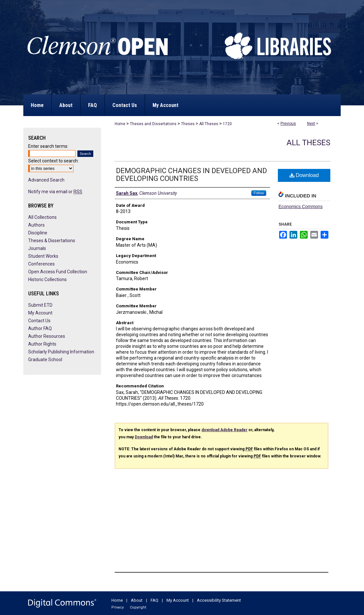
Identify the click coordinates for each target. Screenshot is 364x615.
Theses (188, 124)
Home (120, 124)
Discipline (38, 233)
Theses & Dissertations (52, 241)
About (137, 600)
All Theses (209, 124)
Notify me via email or (55, 192)
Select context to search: (53, 161)
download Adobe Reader (224, 430)
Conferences (41, 264)
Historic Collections (47, 279)
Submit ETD (40, 305)
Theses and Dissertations (153, 124)
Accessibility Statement (219, 600)
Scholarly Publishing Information (61, 352)
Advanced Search (46, 180)
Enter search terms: (48, 146)
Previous (288, 124)
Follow (259, 193)
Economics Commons (301, 207)
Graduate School (45, 360)
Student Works (43, 256)
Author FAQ (40, 328)
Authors (36, 225)
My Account (40, 313)
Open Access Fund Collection (58, 272)
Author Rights (42, 344)
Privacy (118, 607)
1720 (227, 124)
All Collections (42, 217)
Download (304, 175)
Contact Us (39, 321)
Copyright (138, 607)
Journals (37, 248)
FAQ (154, 600)
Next (311, 124)
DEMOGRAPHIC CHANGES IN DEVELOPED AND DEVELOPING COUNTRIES (191, 175)
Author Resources (47, 336)
